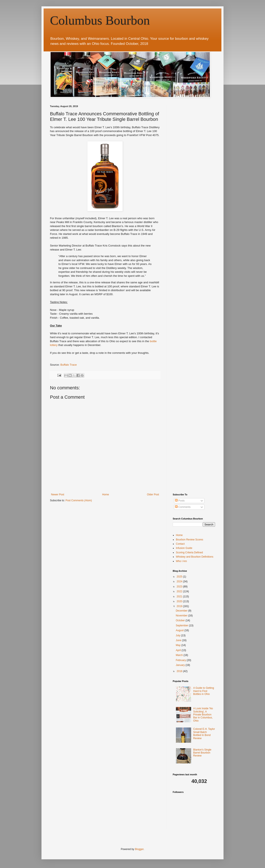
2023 (180, 587)
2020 (180, 601)
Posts (180, 501)
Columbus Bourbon (100, 20)
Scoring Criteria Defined (189, 552)
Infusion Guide (184, 548)
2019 (180, 606)
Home (106, 495)
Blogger (139, 849)
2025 (180, 577)
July (178, 635)
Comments (183, 507)
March (180, 655)
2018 (180, 671)
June (179, 640)
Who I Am (181, 561)
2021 (180, 597)
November (182, 616)
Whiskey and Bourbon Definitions (195, 557)
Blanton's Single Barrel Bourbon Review (202, 753)
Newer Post (58, 495)
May (178, 645)
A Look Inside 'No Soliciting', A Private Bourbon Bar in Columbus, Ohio (203, 715)
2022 (180, 591)
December (182, 611)
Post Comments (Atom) (79, 500)
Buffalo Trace (68, 365)
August (180, 630)
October (181, 620)
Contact (180, 544)
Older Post (153, 495)
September (182, 626)
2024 (180, 581)
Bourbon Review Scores (190, 540)
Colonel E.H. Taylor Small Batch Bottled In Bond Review (204, 734)
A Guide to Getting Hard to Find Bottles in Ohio (204, 691)
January (181, 665)
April (179, 650)
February (181, 660)
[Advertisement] (204, 131)
